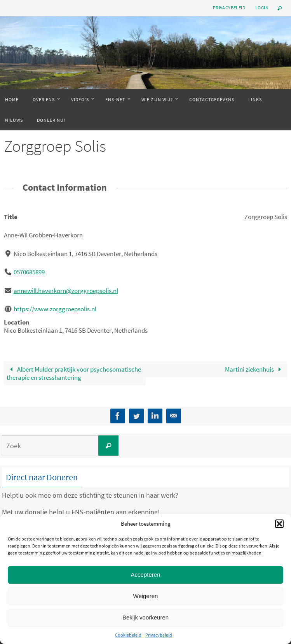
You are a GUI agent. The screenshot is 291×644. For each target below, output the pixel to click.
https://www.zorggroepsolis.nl (55, 309)
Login (262, 8)
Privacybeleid (159, 635)
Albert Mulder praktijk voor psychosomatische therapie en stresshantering (74, 373)
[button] (279, 524)
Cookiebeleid (128, 635)
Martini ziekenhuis (255, 369)
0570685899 (29, 272)
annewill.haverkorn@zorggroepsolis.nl (66, 291)
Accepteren (146, 575)
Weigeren (146, 596)
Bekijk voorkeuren (145, 617)
